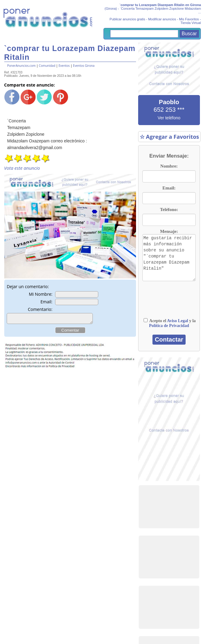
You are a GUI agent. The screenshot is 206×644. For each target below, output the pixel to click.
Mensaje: (169, 231)
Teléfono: (169, 210)
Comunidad (47, 66)
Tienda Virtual (191, 23)
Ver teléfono (169, 118)
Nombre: (169, 166)
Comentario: (40, 309)
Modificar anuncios (162, 19)
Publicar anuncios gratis (127, 19)
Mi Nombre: (41, 294)
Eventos (64, 66)
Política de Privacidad (169, 326)
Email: (46, 302)
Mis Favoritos (189, 19)
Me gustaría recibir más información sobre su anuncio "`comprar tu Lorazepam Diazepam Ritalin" (169, 258)
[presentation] (173, 300)
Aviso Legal (178, 321)
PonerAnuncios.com (21, 66)
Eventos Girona (84, 66)
